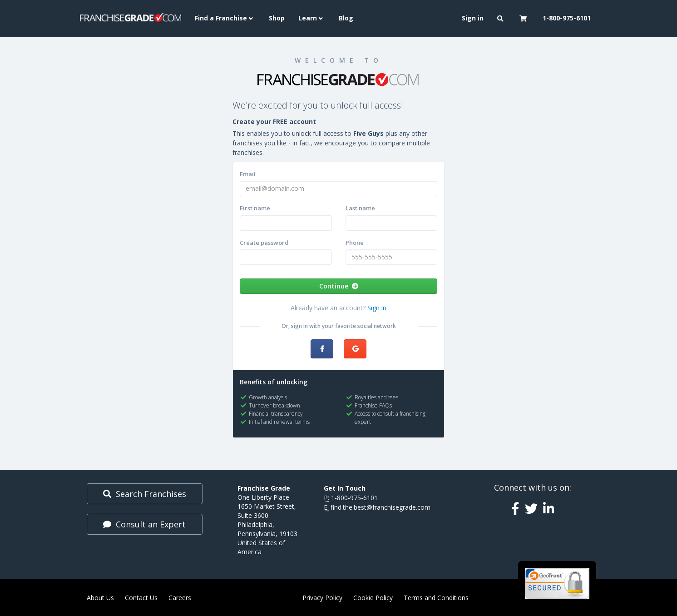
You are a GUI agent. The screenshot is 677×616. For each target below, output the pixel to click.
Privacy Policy (322, 598)
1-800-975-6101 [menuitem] (567, 18)
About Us (100, 598)
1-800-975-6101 (354, 498)
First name (255, 208)
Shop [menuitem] (277, 18)
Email (248, 174)
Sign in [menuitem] (473, 18)
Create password (264, 243)
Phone (355, 243)
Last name (360, 208)
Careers (180, 598)
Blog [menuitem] (346, 18)
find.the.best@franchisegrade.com (381, 507)
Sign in (377, 308)
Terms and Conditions (436, 598)
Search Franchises (145, 494)
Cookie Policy (373, 598)
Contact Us (141, 598)
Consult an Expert (144, 524)
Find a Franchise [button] (225, 18)
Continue (339, 286)
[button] (502, 19)
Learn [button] (312, 18)
